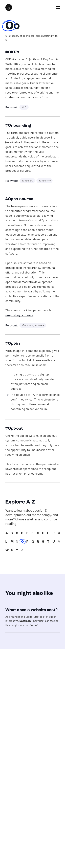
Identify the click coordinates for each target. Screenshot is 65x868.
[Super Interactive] (9, 7)
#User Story (45, 181)
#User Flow (27, 181)
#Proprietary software (33, 325)
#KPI (24, 107)
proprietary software (19, 315)
